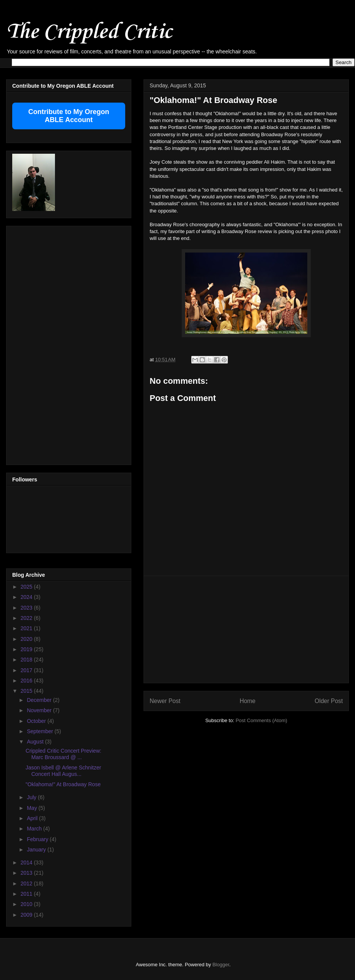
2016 (27, 681)
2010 (27, 904)
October (37, 721)
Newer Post (165, 701)
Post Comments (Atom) (261, 720)
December (40, 700)
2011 (27, 894)
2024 (27, 597)
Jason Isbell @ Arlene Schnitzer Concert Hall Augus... (63, 771)
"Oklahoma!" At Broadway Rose (63, 784)
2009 (27, 915)
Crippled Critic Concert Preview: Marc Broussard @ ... (63, 754)
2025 (27, 587)
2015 (27, 691)
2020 (27, 639)
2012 (27, 883)
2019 (27, 649)
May (32, 808)
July (32, 797)
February (38, 839)
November (40, 710)
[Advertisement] (246, 629)
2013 (27, 873)
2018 (27, 660)
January (37, 850)
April (33, 818)
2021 (27, 628)
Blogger (221, 965)
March (35, 829)
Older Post (329, 701)
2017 (27, 670)
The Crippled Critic (89, 32)
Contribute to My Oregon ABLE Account (69, 116)
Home (248, 701)
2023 (27, 608)
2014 (27, 863)
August (36, 742)
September (40, 731)
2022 (27, 618)
